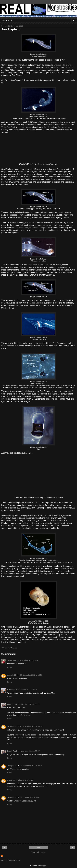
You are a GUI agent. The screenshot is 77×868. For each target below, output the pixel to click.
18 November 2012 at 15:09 (28, 660)
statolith (31, 385)
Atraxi (10, 780)
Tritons (32, 130)
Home (38, 847)
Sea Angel (62, 127)
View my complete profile (11, 860)
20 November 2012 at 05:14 (28, 704)
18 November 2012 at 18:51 (31, 675)
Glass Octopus (36, 303)
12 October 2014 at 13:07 (30, 797)
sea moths (34, 228)
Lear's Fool (12, 704)
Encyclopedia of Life (62, 65)
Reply (10, 667)
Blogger (43, 866)
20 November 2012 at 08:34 (31, 726)
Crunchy (11, 690)
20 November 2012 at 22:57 (28, 751)
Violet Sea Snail (8, 127)
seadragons (37, 230)
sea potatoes (45, 228)
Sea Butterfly (49, 127)
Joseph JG (12, 675)
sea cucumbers (22, 228)
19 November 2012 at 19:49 (26, 690)
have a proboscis (40, 265)
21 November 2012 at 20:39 (31, 766)
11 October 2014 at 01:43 (23, 780)
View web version (38, 852)
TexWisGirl (12, 660)
